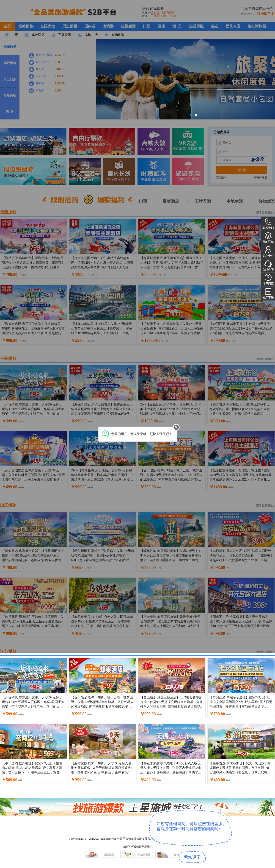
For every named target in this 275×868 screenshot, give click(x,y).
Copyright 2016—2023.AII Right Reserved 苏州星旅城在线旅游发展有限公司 (113, 839)
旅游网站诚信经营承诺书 (137, 847)
